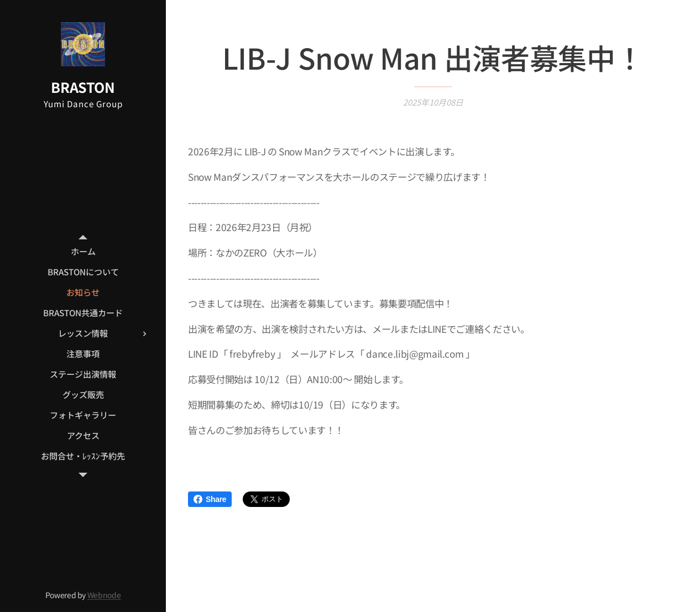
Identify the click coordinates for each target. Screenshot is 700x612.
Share (210, 499)
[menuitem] (83, 251)
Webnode (104, 595)
